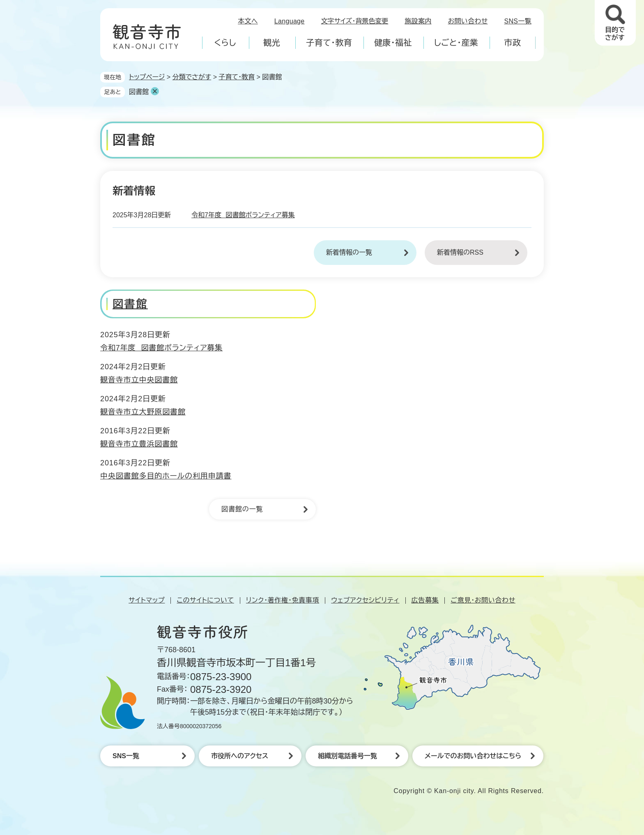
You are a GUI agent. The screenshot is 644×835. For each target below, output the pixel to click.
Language (290, 21)
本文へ (248, 21)
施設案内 (418, 21)
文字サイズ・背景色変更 (355, 21)
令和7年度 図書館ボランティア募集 (243, 215)
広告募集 (425, 600)
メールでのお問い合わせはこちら (473, 756)
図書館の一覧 (242, 509)
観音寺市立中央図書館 (139, 380)
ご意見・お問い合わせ (483, 600)
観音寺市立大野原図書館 (143, 412)
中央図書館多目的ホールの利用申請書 (166, 476)
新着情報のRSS (460, 252)
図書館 (139, 92)
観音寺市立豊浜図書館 (139, 444)
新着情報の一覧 (349, 252)
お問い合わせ (468, 21)
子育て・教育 (237, 77)
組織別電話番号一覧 (347, 756)
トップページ (147, 77)
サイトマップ (147, 600)
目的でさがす (615, 34)
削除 (155, 91)
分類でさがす (192, 77)
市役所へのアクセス (240, 756)
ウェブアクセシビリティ (365, 600)
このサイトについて (205, 600)
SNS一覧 (518, 21)
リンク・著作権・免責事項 (283, 600)
